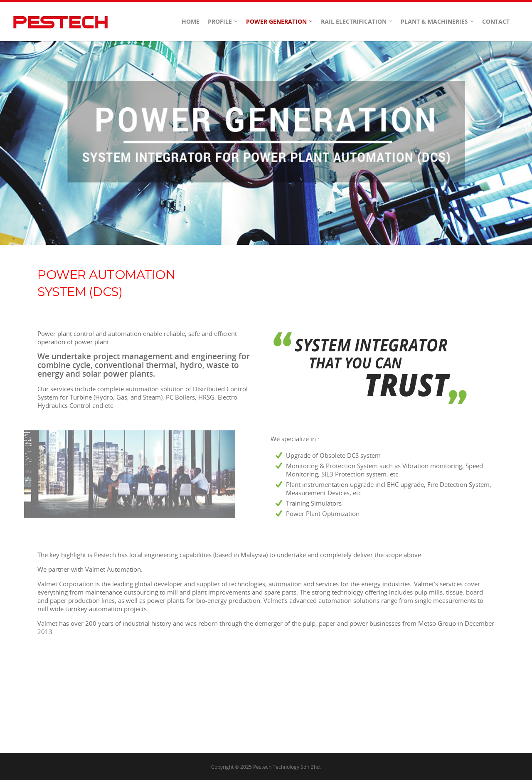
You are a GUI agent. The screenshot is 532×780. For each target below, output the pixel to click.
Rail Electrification (357, 22)
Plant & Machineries (438, 22)
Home (191, 21)
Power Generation (280, 22)
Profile (223, 22)
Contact (496, 21)
